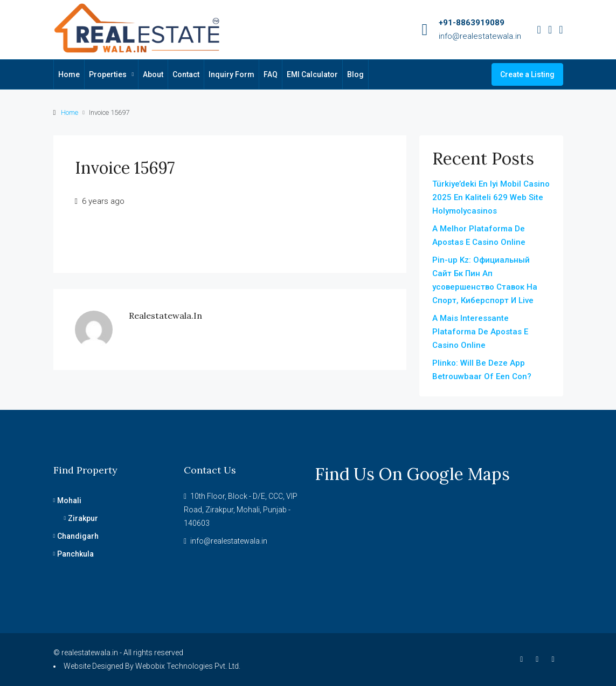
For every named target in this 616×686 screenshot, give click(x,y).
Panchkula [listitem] (74, 554)
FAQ (271, 74)
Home (69, 74)
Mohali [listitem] (68, 500)
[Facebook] (524, 659)
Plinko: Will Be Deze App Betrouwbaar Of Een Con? (482, 370)
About (153, 74)
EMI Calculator (312, 74)
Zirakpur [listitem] (81, 518)
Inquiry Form (231, 74)
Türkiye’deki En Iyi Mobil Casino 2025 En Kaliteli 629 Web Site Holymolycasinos (491, 197)
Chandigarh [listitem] (76, 536)
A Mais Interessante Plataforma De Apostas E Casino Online (480, 332)
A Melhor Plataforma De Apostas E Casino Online (479, 235)
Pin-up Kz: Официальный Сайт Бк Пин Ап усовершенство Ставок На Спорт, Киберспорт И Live (485, 280)
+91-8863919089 (472, 23)
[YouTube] (555, 659)
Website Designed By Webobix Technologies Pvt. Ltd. (152, 666)
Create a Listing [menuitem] (527, 74)
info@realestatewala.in (480, 36)
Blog (355, 74)
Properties (108, 74)
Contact (186, 74)
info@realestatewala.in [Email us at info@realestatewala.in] (229, 541)
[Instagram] (539, 659)
